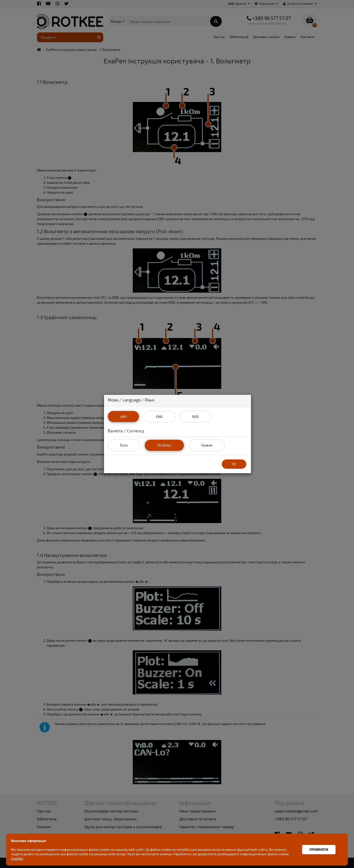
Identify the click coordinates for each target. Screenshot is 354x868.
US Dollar (164, 445)
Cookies (17, 858)
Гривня (207, 445)
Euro (124, 445)
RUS (195, 417)
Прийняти (319, 849)
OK (234, 464)
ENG (159, 417)
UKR (123, 417)
